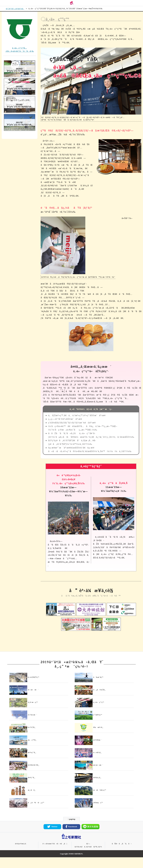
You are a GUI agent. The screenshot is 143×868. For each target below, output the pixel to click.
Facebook (71, 837)
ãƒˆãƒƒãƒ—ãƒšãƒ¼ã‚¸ (16, 9)
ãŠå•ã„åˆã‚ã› (122, 854)
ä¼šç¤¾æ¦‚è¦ (21, 854)
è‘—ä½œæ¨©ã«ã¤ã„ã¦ (55, 854)
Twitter (52, 837)
